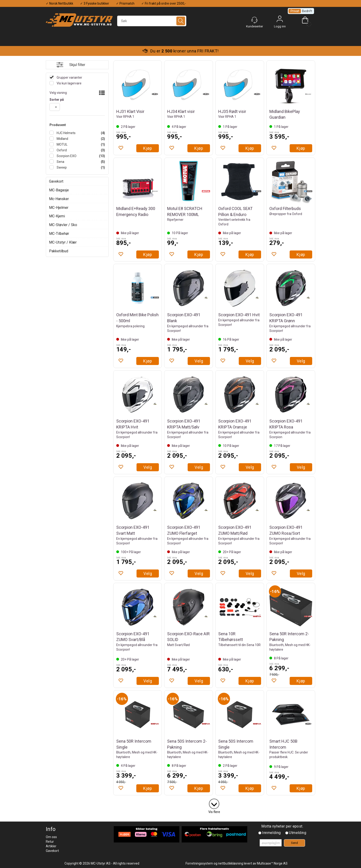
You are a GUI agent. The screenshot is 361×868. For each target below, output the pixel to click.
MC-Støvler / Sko (63, 225)
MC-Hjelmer (59, 208)
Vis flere (214, 812)
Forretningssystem (199, 863)
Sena (60, 162)
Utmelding (298, 833)
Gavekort (56, 181)
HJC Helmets (66, 133)
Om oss (51, 837)
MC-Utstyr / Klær (63, 242)
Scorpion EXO (66, 156)
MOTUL (62, 144)
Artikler (51, 846)
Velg (199, 361)
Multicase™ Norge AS (272, 863)
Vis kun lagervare (69, 83)
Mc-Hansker (59, 199)
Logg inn (280, 20)
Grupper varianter (69, 78)
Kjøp (148, 148)
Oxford (61, 150)
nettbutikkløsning (231, 863)
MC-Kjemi (57, 216)
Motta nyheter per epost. (282, 826)
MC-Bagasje (59, 190)
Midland (62, 139)
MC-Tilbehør (59, 234)
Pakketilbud (59, 251)
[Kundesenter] (254, 20)
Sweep (61, 167)
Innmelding (271, 833)
